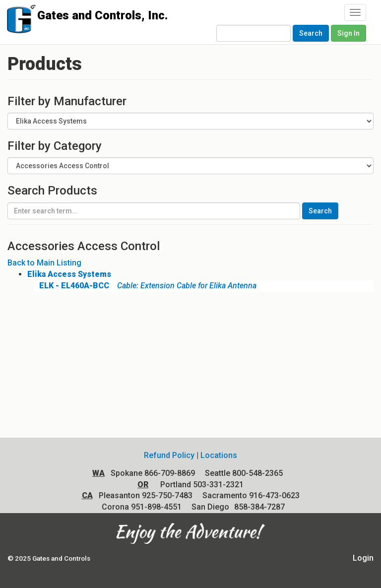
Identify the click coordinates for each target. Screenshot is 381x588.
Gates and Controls (19, 21)
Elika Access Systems (69, 274)
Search (311, 33)
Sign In (349, 33)
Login (363, 558)
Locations (219, 455)
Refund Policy (169, 455)
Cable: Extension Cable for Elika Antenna (145, 286)
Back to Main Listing (44, 263)
